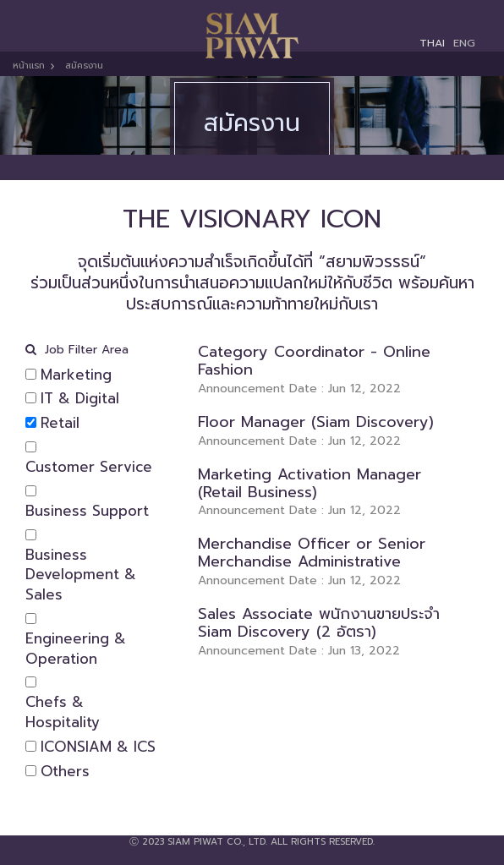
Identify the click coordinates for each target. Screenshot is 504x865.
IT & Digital (80, 399)
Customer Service (89, 468)
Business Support (87, 512)
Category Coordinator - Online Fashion (314, 361)
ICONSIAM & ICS (98, 747)
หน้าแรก (29, 66)
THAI (432, 43)
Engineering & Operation (76, 649)
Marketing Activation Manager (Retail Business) (310, 483)
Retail (60, 424)
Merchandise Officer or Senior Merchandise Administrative (312, 553)
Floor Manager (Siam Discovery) (316, 422)
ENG (464, 43)
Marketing (76, 375)
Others (65, 772)
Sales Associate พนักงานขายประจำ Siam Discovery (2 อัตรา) (319, 623)
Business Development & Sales (81, 575)
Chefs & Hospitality (63, 713)
